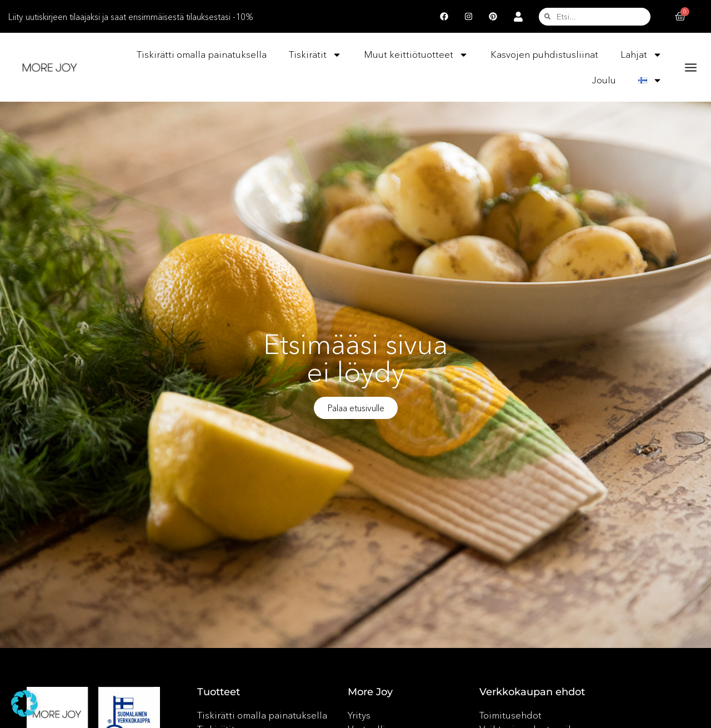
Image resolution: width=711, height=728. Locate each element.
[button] (24, 704)
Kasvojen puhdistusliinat (544, 54)
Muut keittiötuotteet (416, 55)
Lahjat (641, 55)
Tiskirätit (315, 55)
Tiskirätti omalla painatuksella (202, 54)
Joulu (604, 80)
